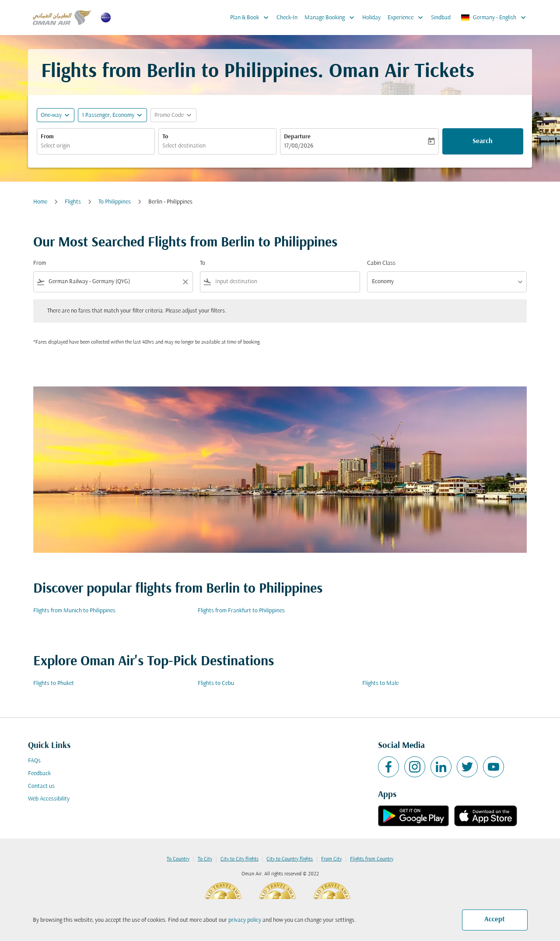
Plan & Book (252, 18)
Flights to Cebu (216, 683)
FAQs (34, 761)
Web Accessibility (49, 799)
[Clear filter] (185, 282)
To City (205, 859)
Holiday (371, 18)
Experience (408, 18)
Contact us (41, 786)
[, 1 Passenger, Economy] (108, 115)
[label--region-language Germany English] (494, 18)
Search (483, 141)
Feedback (39, 774)
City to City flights (240, 859)
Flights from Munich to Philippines (74, 611)
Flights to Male (380, 683)
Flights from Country (372, 859)
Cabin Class (381, 263)
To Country (178, 859)
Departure (297, 137)
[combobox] (96, 146)
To (165, 137)
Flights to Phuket (54, 683)
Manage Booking (332, 18)
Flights (73, 202)
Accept (495, 920)
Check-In (287, 18)
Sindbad (441, 18)
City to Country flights (290, 859)
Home (40, 202)
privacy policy (245, 920)
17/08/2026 (299, 146)
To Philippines (115, 202)
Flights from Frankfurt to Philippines (241, 611)
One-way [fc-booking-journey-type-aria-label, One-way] (51, 115)
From (47, 137)
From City (331, 859)
